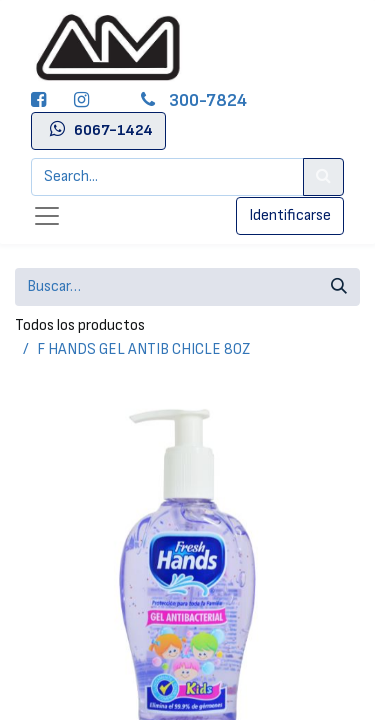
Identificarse (290, 215)
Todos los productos (80, 325)
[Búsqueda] (339, 287)
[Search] (323, 177)
